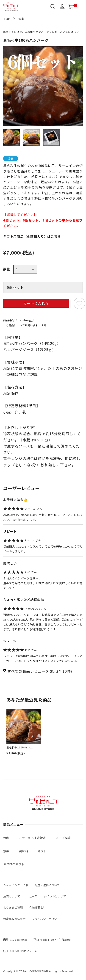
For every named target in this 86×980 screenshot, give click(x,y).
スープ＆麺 (63, 838)
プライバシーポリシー (46, 919)
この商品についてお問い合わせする (25, 325)
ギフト (42, 851)
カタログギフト (14, 864)
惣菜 (21, 19)
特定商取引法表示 (14, 919)
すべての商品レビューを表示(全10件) (40, 671)
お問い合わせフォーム (24, 951)
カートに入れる (36, 303)
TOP (7, 19)
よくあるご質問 (13, 908)
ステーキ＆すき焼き (32, 838)
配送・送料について (47, 885)
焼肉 (6, 838)
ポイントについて (55, 896)
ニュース (32, 896)
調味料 (23, 851)
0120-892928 (18, 940)
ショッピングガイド (16, 885)
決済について (12, 896)
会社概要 (35, 908)
